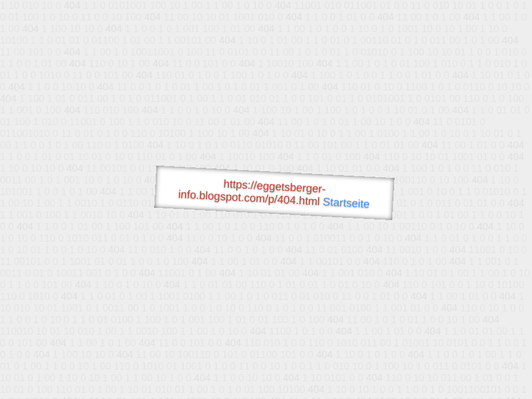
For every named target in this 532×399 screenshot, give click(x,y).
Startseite (346, 203)
